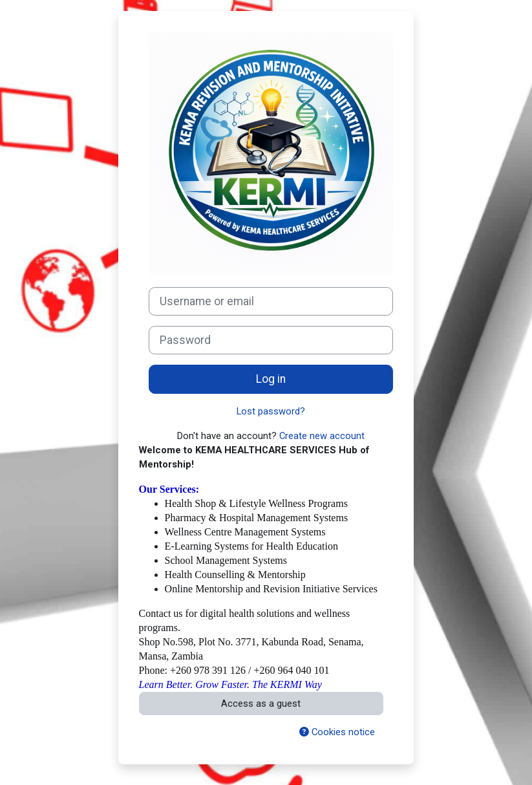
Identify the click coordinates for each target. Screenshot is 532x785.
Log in (271, 379)
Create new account (322, 436)
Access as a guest (261, 704)
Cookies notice (337, 732)
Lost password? (271, 411)
